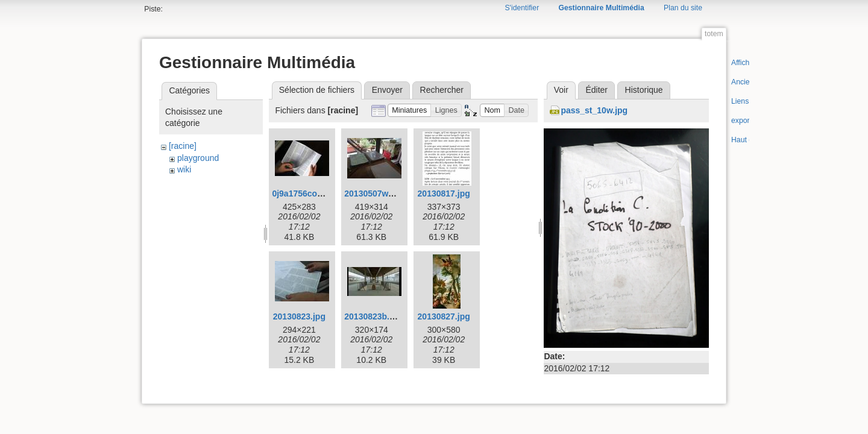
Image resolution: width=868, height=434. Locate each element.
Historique (644, 90)
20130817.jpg (444, 193)
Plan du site (683, 8)
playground (198, 158)
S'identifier (522, 8)
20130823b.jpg (373, 316)
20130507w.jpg (374, 193)
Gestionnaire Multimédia (601, 8)
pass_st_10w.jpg (594, 110)
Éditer (596, 90)
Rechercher (442, 90)
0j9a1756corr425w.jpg (315, 193)
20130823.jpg (299, 316)
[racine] (183, 146)
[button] (410, 111)
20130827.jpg (444, 316)
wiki (184, 169)
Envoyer (387, 90)
